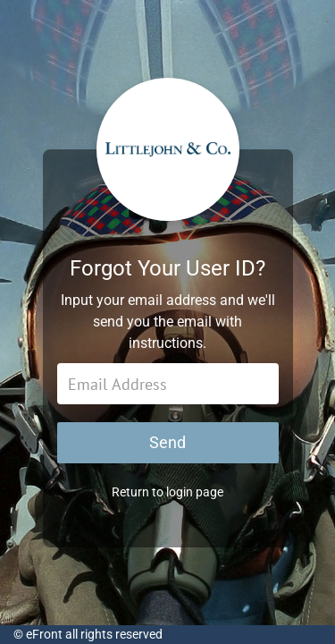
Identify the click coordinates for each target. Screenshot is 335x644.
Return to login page (167, 492)
